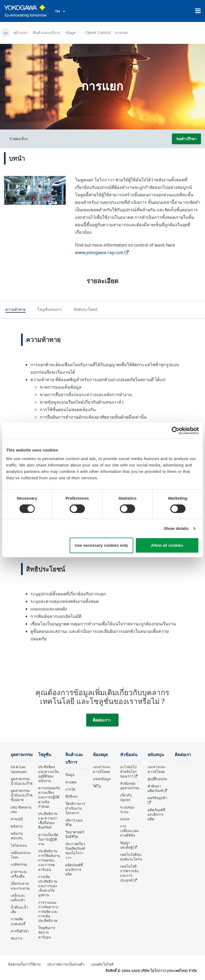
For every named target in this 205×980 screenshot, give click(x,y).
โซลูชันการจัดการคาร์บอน (47, 932)
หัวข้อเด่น (129, 755)
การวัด (70, 789)
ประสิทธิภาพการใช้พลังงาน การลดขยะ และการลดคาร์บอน (49, 860)
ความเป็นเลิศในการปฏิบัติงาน (48, 839)
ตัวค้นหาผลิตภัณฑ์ (155, 788)
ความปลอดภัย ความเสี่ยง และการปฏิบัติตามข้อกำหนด (49, 797)
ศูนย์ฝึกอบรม (157, 779)
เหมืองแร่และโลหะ (21, 855)
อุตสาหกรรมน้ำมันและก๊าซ (22, 781)
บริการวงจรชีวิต (74, 823)
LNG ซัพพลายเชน (21, 809)
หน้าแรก (20, 32)
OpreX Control (98, 32)
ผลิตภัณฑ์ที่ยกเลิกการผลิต (74, 870)
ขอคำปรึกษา (186, 139)
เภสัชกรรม (19, 864)
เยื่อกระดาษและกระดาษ (20, 886)
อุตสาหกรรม (22, 755)
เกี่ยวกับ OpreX (126, 797)
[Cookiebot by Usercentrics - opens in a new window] (176, 431)
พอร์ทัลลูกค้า (157, 798)
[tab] (15, 310)
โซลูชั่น (45, 755)
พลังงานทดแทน (17, 836)
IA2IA (125, 819)
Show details (176, 528)
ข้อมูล (71, 32)
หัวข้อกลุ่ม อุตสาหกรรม (130, 786)
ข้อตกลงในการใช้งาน (24, 964)
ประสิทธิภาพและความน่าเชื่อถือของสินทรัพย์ (48, 820)
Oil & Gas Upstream (19, 769)
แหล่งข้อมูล (102, 779)
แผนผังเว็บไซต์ (102, 964)
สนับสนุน (156, 755)
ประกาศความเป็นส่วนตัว (66, 964)
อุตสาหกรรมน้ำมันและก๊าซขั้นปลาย (22, 795)
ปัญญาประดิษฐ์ (126, 845)
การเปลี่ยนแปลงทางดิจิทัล (129, 831)
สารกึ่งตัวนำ (20, 931)
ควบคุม (71, 782)
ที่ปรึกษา (72, 797)
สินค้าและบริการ (47, 32)
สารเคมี (17, 819)
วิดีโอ (97, 786)
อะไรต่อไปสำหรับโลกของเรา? (128, 771)
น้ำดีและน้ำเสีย (19, 910)
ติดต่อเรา (102, 720)
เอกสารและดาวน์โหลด (102, 769)
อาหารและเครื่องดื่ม (19, 874)
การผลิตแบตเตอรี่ (18, 921)
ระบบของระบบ (127, 809)
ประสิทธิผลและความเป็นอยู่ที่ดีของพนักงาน (49, 774)
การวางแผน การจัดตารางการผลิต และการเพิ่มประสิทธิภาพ (48, 912)
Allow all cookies (167, 545)
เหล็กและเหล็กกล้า (18, 898)
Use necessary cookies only (101, 545)
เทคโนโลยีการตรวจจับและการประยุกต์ (129, 873)
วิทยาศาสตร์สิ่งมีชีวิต (75, 834)
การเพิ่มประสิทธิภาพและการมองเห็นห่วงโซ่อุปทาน (48, 886)
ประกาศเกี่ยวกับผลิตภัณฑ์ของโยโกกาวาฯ (75, 851)
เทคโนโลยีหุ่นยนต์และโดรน (131, 857)
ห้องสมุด (100, 755)
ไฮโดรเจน (19, 845)
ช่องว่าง (16, 938)
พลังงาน (17, 826)
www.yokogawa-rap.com (102, 252)
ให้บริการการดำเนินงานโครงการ (75, 808)
